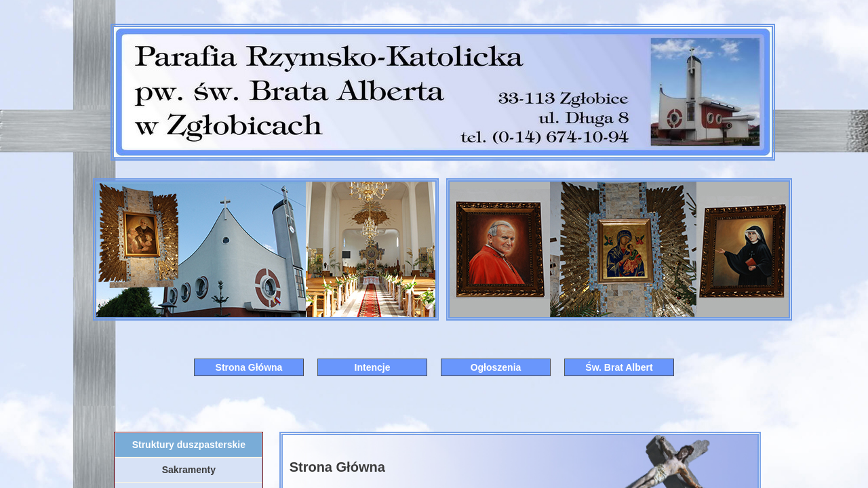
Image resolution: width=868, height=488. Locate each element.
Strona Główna (249, 367)
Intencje (373, 367)
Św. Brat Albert (619, 367)
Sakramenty (189, 470)
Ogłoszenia (496, 367)
